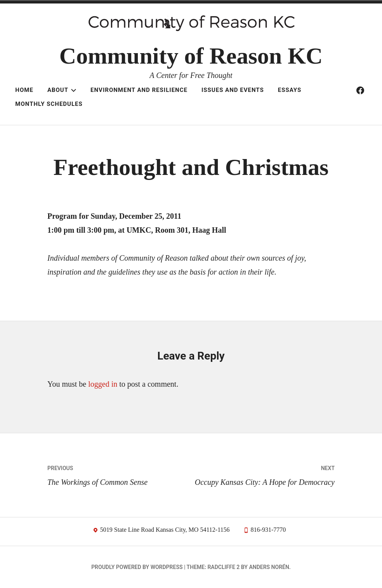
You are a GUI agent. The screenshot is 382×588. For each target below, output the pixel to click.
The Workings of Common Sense (119, 474)
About (62, 90)
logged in (103, 384)
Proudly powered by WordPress (137, 567)
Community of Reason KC (191, 56)
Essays (290, 90)
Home (24, 90)
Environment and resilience (139, 90)
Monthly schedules (49, 104)
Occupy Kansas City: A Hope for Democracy (263, 474)
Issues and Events (233, 90)
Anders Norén (269, 567)
